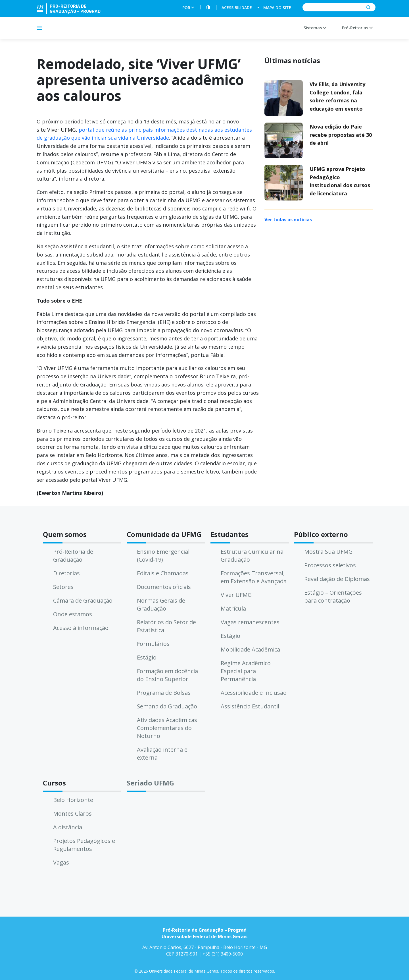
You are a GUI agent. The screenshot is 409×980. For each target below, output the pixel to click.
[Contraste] (208, 8)
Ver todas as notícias (288, 220)
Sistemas (315, 28)
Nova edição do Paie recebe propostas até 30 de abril (341, 135)
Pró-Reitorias (357, 28)
